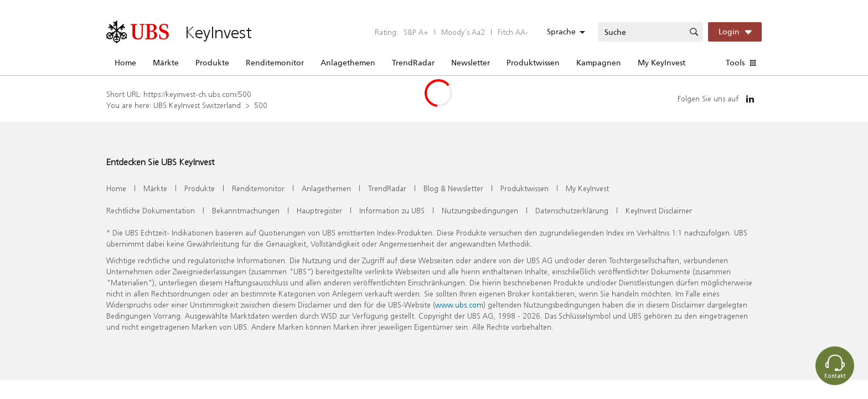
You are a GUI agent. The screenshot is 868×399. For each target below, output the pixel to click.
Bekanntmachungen (246, 210)
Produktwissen (533, 63)
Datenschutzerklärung (572, 210)
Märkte (166, 63)
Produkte (212, 63)
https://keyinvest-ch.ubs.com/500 (197, 94)
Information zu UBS (392, 210)
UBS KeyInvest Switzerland (197, 105)
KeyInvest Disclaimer (659, 210)
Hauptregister (319, 210)
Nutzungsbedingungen (480, 210)
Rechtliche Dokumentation (151, 210)
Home (125, 63)
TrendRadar (413, 63)
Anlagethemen (348, 63)
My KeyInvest (662, 63)
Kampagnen (599, 63)
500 (261, 105)
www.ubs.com (459, 305)
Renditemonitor (275, 63)
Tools (735, 63)
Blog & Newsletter (453, 188)
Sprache (561, 32)
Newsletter (471, 63)
